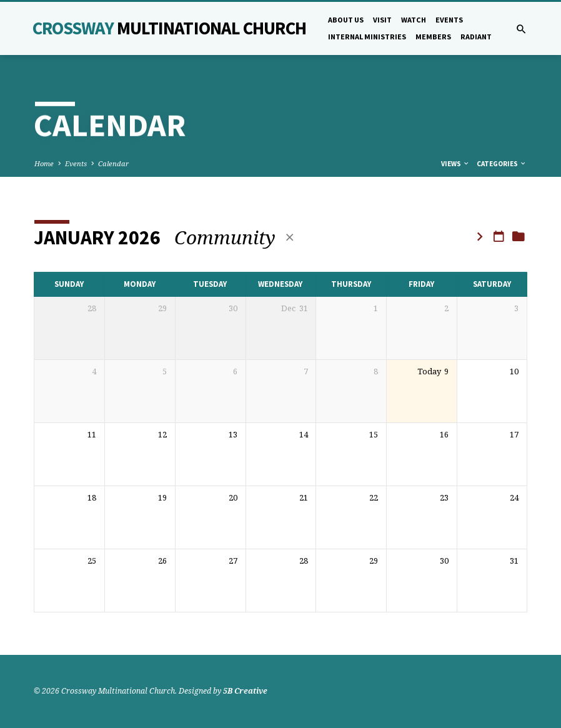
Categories (502, 164)
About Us (346, 20)
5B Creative (245, 691)
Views (455, 164)
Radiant (476, 37)
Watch (414, 20)
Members (433, 37)
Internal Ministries (367, 37)
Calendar (113, 163)
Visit (382, 20)
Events (449, 20)
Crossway (169, 28)
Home (44, 163)
